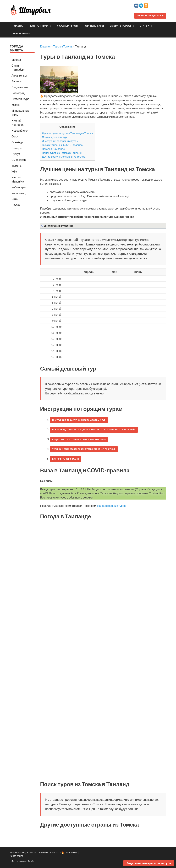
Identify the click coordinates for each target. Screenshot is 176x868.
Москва (16, 60)
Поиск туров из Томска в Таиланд (62, 153)
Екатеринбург (20, 99)
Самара (16, 148)
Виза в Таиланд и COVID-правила (62, 145)
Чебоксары (19, 187)
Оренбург (18, 142)
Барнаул (17, 81)
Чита (15, 199)
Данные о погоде (19, 861)
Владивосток (20, 87)
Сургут (16, 154)
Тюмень (16, 166)
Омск (15, 136)
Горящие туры (94, 26)
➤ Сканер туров (67, 26)
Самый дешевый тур (54, 137)
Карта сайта (16, 856)
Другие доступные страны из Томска (64, 157)
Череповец (18, 193)
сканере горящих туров (111, 506)
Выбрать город (120, 26)
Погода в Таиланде (53, 149)
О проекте (72, 852)
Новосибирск (20, 130)
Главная (18, 26)
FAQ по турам (39, 26)
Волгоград (18, 93)
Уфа (14, 171)
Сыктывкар (19, 160)
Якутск (16, 205)
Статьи (144, 26)
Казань (16, 105)
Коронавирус (22, 34)
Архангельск (19, 75)
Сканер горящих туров (150, 16)
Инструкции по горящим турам (60, 141)
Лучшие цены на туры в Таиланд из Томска (67, 133)
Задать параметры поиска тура (149, 863)
